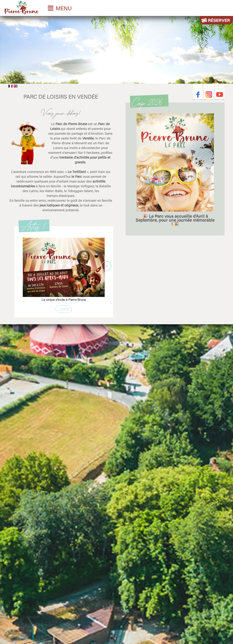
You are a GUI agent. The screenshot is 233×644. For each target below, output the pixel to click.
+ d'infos (64, 309)
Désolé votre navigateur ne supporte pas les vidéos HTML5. (116, 49)
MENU (64, 8)
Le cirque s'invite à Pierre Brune (64, 299)
